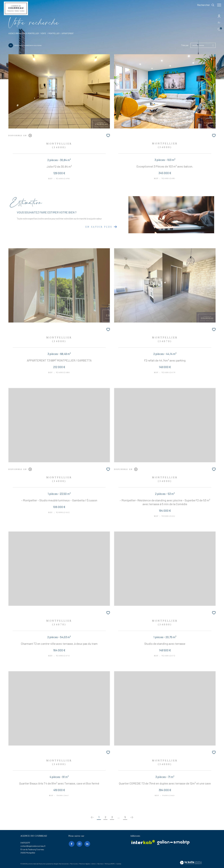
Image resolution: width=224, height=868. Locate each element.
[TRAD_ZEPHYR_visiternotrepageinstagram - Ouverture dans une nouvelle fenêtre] (79, 844)
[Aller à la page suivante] (132, 817)
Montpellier (54, 33)
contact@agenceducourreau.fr (33, 846)
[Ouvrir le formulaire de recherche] (204, 5)
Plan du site (74, 864)
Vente (44, 33)
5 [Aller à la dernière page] (125, 817)
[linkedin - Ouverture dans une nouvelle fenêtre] (87, 844)
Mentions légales (85, 864)
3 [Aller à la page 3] (112, 817)
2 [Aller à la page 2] (105, 817)
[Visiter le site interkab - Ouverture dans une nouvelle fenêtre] (143, 842)
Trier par (185, 45)
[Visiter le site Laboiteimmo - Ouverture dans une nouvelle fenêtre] (191, 863)
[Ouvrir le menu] (219, 5)
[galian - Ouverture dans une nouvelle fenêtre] (173, 842)
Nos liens (100, 864)
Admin (94, 864)
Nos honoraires (64, 864)
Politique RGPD (110, 864)
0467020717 (25, 843)
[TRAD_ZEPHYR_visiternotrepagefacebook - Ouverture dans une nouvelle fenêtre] (71, 844)
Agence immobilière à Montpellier (24, 33)
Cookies (119, 864)
